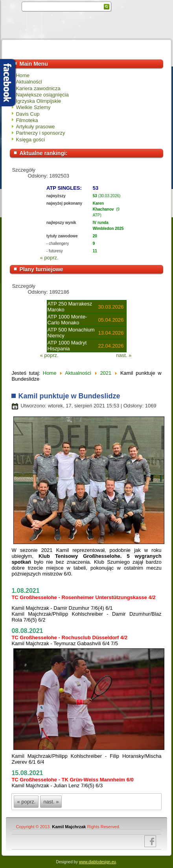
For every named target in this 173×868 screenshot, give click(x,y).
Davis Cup (28, 114)
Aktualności (29, 82)
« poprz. (49, 258)
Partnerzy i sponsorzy (40, 133)
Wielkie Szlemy (33, 107)
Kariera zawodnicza (38, 88)
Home (23, 75)
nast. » (124, 355)
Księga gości (30, 140)
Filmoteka (27, 120)
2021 (106, 373)
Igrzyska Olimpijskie (38, 101)
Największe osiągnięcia (42, 95)
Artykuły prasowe (35, 127)
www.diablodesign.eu (98, 862)
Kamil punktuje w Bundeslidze (69, 396)
